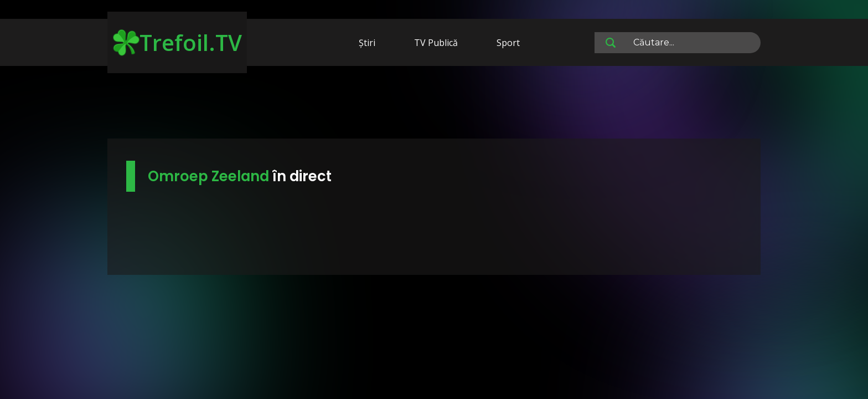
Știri (367, 43)
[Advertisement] (434, 104)
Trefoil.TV (177, 42)
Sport (508, 43)
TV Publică (436, 43)
